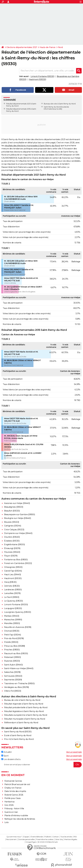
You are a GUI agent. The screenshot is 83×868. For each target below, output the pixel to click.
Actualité (6, 752)
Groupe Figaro (31, 842)
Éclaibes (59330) (12, 541)
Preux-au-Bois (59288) (15, 646)
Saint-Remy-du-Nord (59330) (18, 732)
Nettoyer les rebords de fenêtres (20, 819)
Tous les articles (66, 837)
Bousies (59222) (12, 522)
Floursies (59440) (12, 552)
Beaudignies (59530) (14, 507)
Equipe (26, 837)
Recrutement (11, 839)
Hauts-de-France (48, 47)
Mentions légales (71, 839)
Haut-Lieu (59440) (13, 575)
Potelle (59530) (11, 642)
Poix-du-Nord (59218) (14, 638)
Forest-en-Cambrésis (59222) (18, 563)
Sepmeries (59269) (13, 680)
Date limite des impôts (15, 791)
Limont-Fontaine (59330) (42, 76)
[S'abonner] (42, 765)
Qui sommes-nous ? (14, 837)
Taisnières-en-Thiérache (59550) (19, 683)
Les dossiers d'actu (11, 759)
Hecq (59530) (10, 582)
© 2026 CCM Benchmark (48, 842)
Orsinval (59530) (12, 631)
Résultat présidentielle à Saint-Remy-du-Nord (26, 707)
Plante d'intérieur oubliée (16, 815)
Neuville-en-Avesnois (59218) (18, 627)
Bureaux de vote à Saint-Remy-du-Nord (60, 104)
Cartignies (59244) (13, 526)
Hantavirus (9, 802)
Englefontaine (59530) (14, 544)
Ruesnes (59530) (12, 661)
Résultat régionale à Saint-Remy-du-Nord (24, 704)
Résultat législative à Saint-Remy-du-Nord (24, 711)
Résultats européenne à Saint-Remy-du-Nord (26, 715)
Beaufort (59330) (12, 511)
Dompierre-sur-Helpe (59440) (18, 533)
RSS (75, 837)
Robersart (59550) (12, 657)
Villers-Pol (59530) (13, 691)
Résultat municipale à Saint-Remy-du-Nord (25, 719)
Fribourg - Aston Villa (14, 809)
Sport (5, 756)
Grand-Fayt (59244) (13, 571)
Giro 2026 (9, 805)
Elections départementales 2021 (22, 47)
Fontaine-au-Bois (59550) (16, 560)
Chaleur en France (13, 788)
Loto (7, 822)
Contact (56, 837)
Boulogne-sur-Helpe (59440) (17, 518)
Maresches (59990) (13, 620)
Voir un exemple (74, 752)
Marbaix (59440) (12, 616)
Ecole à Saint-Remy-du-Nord (18, 735)
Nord (60, 47)
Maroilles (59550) (12, 623)
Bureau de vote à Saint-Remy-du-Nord (22, 700)
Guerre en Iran (11, 812)
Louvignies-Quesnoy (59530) (17, 612)
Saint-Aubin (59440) (13, 665)
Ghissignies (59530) (13, 567)
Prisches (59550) (12, 650)
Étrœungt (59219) (12, 548)
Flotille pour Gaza (12, 798)
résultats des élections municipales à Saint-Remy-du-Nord (32, 146)
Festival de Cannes (13, 781)
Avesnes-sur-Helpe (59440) (17, 503)
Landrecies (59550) (13, 590)
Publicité (48, 837)
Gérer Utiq (59, 839)
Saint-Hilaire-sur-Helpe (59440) (19, 668)
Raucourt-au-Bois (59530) (16, 653)
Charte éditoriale (37, 837)
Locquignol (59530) (13, 608)
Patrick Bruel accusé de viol (17, 784)
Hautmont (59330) (37, 79)
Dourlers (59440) (12, 537)
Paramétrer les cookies (45, 839)
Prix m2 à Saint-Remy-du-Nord (19, 739)
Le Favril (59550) (12, 597)
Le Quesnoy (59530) (13, 601)
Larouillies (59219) (12, 593)
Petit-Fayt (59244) (12, 635)
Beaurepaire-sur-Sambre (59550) (19, 514)
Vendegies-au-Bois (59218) (16, 687)
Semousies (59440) (13, 676)
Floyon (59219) (11, 556)
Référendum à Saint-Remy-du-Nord (21, 723)
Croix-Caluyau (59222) (14, 530)
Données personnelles (26, 839)
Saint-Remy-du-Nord (52, 107)
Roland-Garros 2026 (14, 795)
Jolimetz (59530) (12, 586)
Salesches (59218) (12, 672)
